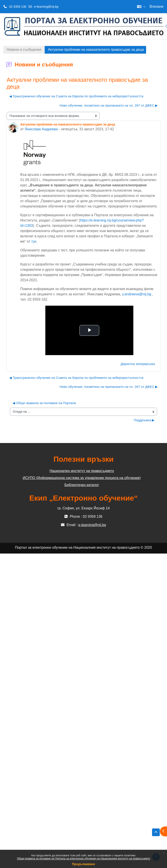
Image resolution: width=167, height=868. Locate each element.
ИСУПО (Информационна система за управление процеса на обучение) (82, 478)
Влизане (157, 6)
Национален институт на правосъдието (82, 471)
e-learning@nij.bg (46, 7)
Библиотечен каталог (82, 485)
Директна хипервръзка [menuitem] (138, 364)
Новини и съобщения (24, 50)
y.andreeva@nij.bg (137, 294)
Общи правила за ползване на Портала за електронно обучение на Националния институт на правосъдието (83, 859)
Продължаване (83, 864)
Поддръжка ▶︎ (144, 420)
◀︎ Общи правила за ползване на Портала (44, 403)
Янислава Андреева (41, 129)
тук (34, 241)
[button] (141, 7)
